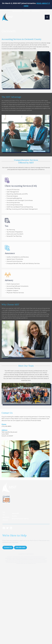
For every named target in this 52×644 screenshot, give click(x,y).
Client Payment (36, 11)
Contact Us (8, 547)
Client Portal (27, 11)
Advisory (5, 520)
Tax (4, 515)
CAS (4, 512)
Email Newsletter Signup (20, 519)
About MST (16, 513)
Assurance (6, 517)
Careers (14, 516)
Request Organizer (17, 11)
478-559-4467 (20, 547)
